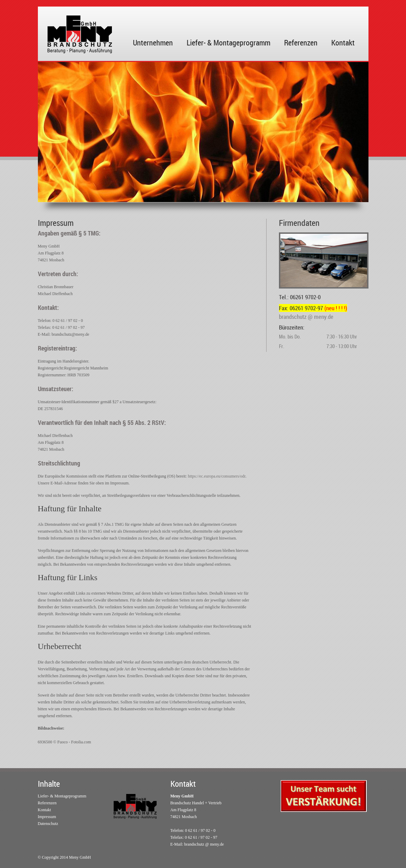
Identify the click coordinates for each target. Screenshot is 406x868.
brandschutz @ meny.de (204, 844)
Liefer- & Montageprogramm (228, 43)
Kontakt (343, 43)
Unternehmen (153, 43)
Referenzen (301, 43)
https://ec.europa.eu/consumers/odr (216, 476)
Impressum (47, 817)
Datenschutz (48, 824)
